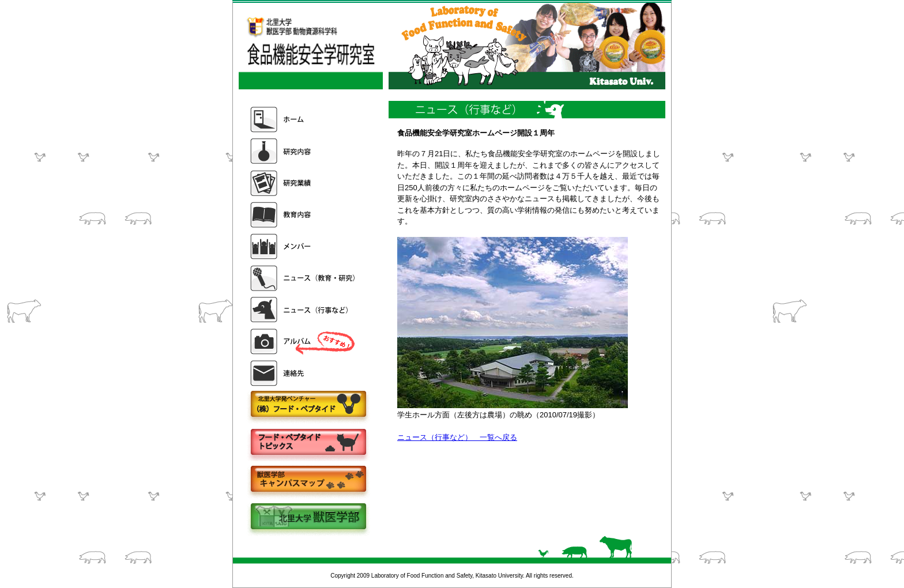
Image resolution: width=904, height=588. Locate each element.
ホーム (304, 120)
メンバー (304, 246)
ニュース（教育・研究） (304, 278)
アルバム (304, 342)
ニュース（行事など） (304, 310)
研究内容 (304, 151)
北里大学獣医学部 (308, 517)
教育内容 (304, 215)
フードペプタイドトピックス (308, 442)
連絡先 (304, 373)
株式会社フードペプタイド (308, 405)
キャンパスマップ (308, 480)
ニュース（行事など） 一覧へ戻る (457, 437)
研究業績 (304, 183)
